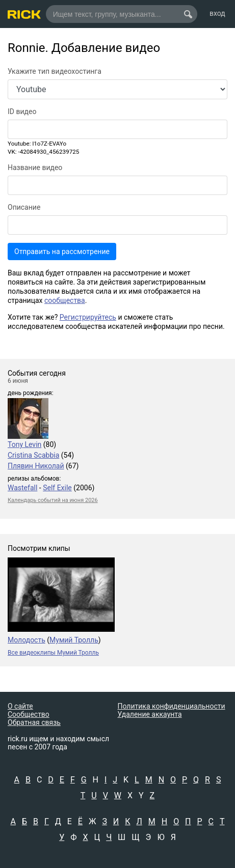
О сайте (20, 706)
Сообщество (29, 714)
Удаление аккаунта (150, 714)
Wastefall (22, 488)
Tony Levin (24, 444)
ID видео (22, 111)
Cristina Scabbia (33, 455)
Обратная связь (34, 722)
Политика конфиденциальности (172, 706)
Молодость (27, 640)
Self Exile (57, 488)
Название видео (35, 167)
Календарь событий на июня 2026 (53, 500)
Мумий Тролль (74, 640)
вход (217, 13)
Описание (24, 207)
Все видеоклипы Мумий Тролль (53, 653)
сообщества (65, 300)
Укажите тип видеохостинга (55, 71)
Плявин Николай (36, 466)
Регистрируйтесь (88, 317)
